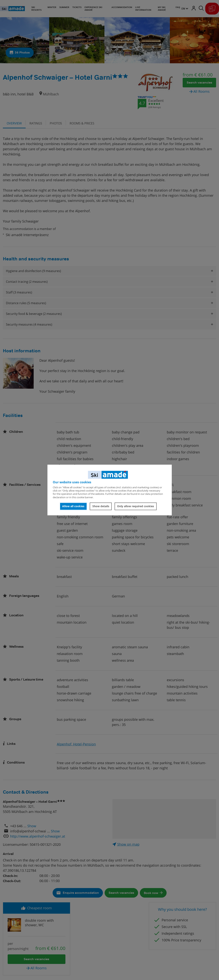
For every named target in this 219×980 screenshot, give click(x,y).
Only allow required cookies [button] (136, 506)
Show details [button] (101, 506)
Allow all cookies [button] (73, 506)
